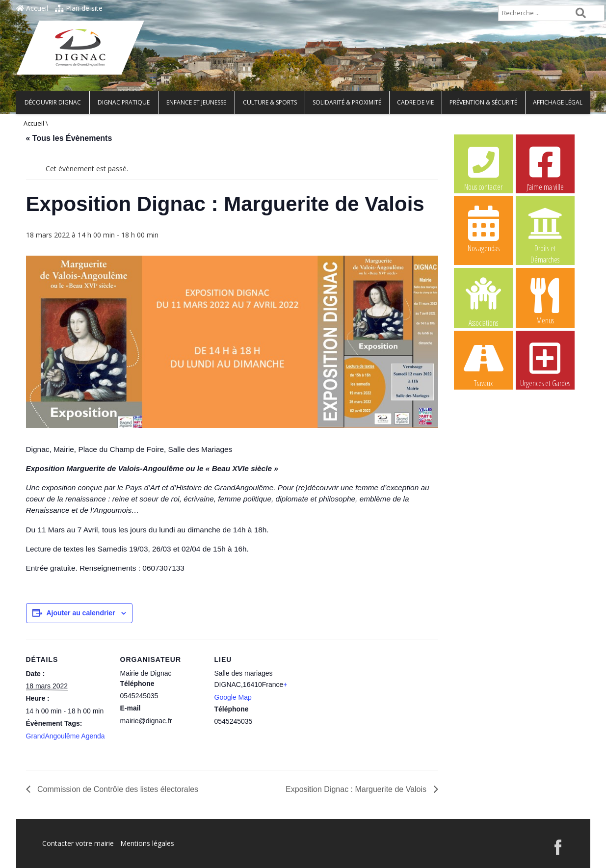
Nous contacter (483, 167)
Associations (483, 301)
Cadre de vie (415, 102)
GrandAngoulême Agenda (66, 736)
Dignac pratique (124, 102)
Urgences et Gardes (545, 364)
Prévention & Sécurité (483, 102)
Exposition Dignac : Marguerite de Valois (357, 789)
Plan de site (79, 8)
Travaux (483, 364)
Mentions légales (147, 843)
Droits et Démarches (545, 229)
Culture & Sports (270, 102)
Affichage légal (558, 102)
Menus (545, 301)
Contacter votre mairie (78, 843)
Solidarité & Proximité (347, 102)
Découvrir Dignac (53, 102)
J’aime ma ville (545, 167)
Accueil (32, 8)
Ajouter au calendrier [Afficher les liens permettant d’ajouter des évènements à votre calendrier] (81, 613)
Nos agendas (483, 229)
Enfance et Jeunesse (196, 102)
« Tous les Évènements (69, 138)
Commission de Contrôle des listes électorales (117, 789)
